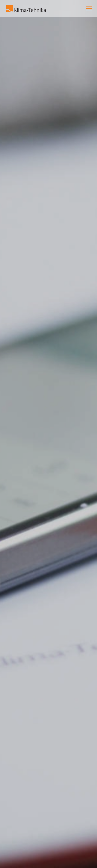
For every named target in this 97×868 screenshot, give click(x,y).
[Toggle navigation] (89, 8)
